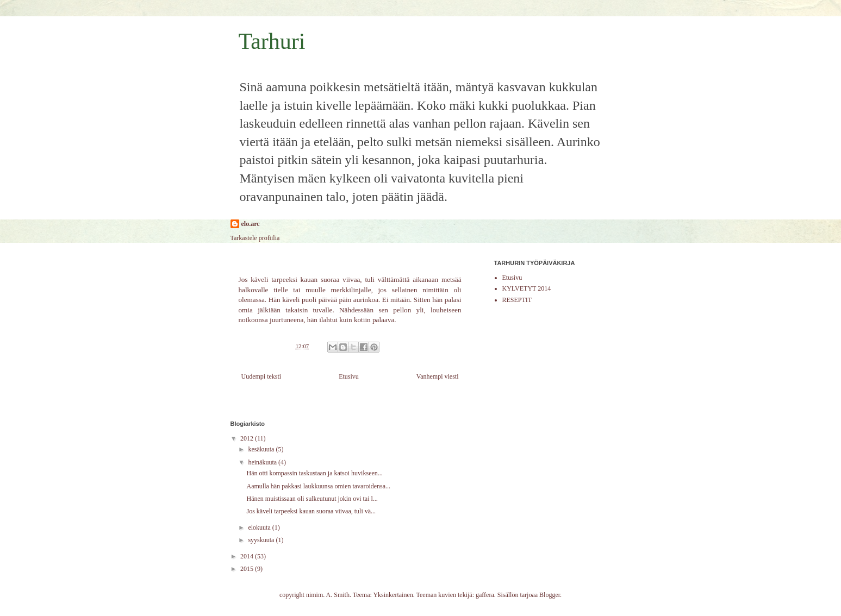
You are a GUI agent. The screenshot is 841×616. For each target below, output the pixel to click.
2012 (248, 438)
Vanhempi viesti (438, 376)
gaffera (485, 595)
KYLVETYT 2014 (527, 288)
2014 (248, 556)
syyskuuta (262, 540)
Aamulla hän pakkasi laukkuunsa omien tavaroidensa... (318, 486)
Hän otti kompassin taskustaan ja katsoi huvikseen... (314, 473)
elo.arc (251, 224)
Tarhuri (272, 41)
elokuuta (260, 527)
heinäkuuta (263, 462)
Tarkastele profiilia (255, 238)
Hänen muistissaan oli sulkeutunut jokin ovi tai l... (312, 499)
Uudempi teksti (261, 376)
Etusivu (349, 376)
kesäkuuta (262, 449)
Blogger (550, 595)
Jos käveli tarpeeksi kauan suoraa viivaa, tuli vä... (311, 511)
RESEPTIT (517, 300)
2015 (248, 569)
